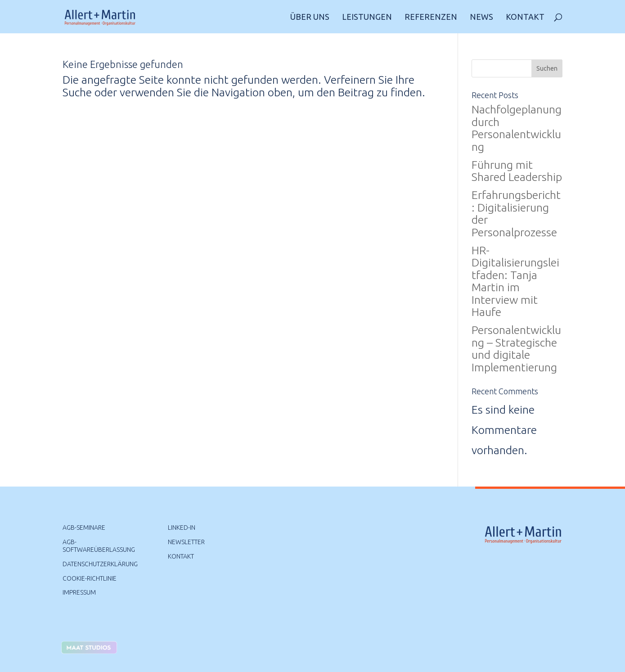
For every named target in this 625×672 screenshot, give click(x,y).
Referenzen (431, 17)
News (481, 17)
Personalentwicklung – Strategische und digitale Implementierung (516, 349)
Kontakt (525, 17)
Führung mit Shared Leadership (517, 171)
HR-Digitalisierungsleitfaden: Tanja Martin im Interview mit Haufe (515, 281)
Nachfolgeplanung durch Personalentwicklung (517, 128)
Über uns (310, 17)
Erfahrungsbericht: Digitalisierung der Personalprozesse (516, 214)
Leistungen (367, 17)
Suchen (547, 68)
